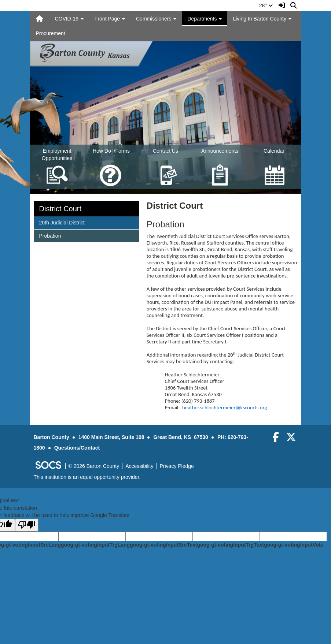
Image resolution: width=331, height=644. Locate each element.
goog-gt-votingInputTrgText (230, 545)
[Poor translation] (27, 525)
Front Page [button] (110, 19)
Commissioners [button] (156, 19)
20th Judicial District (62, 222)
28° (266, 5)
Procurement (51, 33)
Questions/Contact (77, 448)
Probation (50, 235)
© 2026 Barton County (94, 466)
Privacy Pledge (177, 466)
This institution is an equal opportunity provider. (87, 477)
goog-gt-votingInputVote (294, 545)
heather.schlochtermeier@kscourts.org (225, 407)
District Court (60, 209)
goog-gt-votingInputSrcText (163, 545)
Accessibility (139, 466)
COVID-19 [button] (69, 19)
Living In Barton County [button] (262, 19)
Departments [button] (205, 19)
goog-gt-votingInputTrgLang (95, 545)
